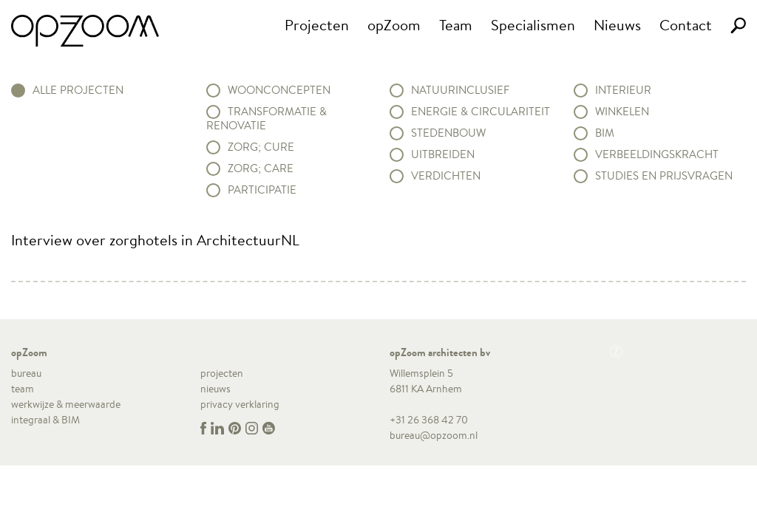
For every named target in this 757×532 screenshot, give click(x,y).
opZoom (394, 25)
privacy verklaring (240, 404)
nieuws (215, 389)
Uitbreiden (443, 154)
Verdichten (446, 176)
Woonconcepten (279, 90)
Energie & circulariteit (481, 112)
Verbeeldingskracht (657, 154)
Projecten (317, 25)
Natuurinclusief (460, 90)
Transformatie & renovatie (267, 119)
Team (456, 25)
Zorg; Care (261, 168)
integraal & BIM (45, 420)
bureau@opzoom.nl (434, 435)
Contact (686, 25)
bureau (26, 373)
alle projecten (78, 90)
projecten (222, 373)
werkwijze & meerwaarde (66, 404)
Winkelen (622, 112)
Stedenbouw (448, 133)
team (23, 389)
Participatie (262, 190)
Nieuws (617, 25)
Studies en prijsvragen (664, 176)
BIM (605, 133)
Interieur (623, 90)
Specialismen (533, 25)
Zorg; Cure (261, 147)
